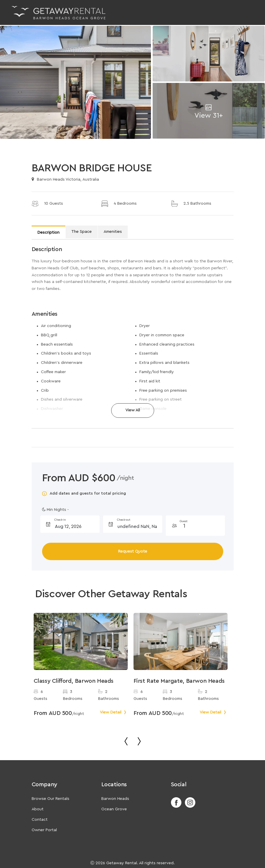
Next (235, 673)
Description (48, 233)
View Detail (114, 712)
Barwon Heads (115, 799)
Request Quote (133, 551)
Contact (40, 820)
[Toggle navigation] (246, 12)
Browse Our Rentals (51, 799)
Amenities (113, 232)
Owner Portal (44, 830)
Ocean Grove (114, 809)
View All (133, 410)
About (38, 809)
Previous (26, 673)
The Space (82, 232)
